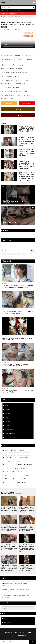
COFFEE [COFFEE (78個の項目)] (6, 457)
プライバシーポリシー (19, 632)
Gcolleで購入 (9, 103)
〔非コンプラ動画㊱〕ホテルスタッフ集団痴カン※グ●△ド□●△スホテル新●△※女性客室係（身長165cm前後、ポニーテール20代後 (26, 165)
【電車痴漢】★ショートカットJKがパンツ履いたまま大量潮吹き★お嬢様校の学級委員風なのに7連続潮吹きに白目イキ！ (18, 286)
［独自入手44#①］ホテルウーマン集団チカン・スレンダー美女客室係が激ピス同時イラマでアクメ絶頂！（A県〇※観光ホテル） (9, 568)
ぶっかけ (15, 10)
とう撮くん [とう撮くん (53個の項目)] (7, 465)
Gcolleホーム (18, 109)
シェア (11, 642)
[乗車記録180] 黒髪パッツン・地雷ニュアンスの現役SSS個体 (15, 583)
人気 (25, 642)
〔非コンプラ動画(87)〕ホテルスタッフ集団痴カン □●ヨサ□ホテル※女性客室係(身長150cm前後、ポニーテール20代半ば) (26, 528)
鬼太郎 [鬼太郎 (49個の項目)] (20, 465)
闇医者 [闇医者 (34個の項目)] (26, 475)
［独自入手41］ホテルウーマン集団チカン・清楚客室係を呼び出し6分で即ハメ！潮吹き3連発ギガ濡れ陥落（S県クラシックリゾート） (26, 177)
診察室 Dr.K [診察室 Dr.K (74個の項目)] (14, 457)
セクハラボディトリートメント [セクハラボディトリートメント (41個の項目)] (23, 468)
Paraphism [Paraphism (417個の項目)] (7, 450)
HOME (4, 16)
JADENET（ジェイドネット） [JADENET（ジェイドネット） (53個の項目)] (20, 461)
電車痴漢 (6, 405)
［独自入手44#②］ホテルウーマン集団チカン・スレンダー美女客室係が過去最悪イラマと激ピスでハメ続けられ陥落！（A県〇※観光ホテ (26, 548)
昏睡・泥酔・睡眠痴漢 (9, 429)
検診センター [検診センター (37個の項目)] (7, 475)
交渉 (19, 10)
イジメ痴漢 (7, 425)
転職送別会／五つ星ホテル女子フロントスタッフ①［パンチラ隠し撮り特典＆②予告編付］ (18, 391)
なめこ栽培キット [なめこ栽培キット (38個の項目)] (22, 472)
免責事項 (29, 632)
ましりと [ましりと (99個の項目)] (27, 454)
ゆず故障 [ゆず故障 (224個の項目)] (14, 450)
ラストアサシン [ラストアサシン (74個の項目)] (23, 457)
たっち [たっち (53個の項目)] (14, 465)
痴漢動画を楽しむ (22, 636)
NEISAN (18, 29)
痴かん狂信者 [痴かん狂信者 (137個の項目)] (13, 454)
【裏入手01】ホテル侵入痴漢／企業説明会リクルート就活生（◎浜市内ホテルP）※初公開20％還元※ (18, 313)
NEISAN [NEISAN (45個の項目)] (11, 468)
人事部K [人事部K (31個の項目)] (25, 482)
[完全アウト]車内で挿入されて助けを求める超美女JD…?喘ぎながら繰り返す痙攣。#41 (18, 339)
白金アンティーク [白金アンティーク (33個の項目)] (15, 479)
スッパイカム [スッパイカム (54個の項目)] (7, 461)
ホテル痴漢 (10, 16)
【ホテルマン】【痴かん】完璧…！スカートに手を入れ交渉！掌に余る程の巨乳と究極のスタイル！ (9, 510)
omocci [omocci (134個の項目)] (21, 454)
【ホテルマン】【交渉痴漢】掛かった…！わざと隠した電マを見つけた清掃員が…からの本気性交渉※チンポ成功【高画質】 (26, 141)
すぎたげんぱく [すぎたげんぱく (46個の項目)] (29, 465)
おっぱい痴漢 (7, 413)
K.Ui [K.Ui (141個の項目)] (5, 454)
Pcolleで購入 (27, 103)
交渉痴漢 (6, 417)
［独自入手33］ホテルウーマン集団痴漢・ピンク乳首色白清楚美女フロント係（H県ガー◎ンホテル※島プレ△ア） (26, 129)
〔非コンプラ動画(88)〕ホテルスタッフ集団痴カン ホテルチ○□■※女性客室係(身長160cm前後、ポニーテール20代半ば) (9, 528)
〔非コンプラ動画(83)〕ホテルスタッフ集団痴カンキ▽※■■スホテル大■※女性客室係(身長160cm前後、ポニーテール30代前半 (27, 568)
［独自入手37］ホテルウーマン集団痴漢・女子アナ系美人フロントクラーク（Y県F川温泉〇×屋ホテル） (27, 152)
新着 (18, 642)
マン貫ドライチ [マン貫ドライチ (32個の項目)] (25, 479)
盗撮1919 (5, 619)
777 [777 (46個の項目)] (5, 468)
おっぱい (7, 10)
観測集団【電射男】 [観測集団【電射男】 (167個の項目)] (24, 450)
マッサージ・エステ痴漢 (10, 437)
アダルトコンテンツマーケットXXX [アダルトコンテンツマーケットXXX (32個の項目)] (12, 482)
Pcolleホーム (18, 115)
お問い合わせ (9, 632)
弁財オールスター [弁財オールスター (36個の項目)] (18, 475)
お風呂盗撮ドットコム (8, 623)
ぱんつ (3, 10)
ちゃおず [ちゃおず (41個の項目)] (6, 472)
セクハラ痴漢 (7, 421)
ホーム (4, 642)
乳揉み (11, 10)
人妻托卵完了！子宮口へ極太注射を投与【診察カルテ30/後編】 (16, 589)
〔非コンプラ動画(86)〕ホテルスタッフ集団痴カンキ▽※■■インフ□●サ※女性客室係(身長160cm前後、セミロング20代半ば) (9, 547)
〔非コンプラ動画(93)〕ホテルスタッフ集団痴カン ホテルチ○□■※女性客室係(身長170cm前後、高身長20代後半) (26, 510)
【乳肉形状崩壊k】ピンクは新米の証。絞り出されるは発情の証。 (16, 595)
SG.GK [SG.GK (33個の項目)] (6, 479)
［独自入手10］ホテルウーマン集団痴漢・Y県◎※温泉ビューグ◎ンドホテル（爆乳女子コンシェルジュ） (18, 365)
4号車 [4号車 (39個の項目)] (13, 472)
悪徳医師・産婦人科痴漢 (10, 433)
